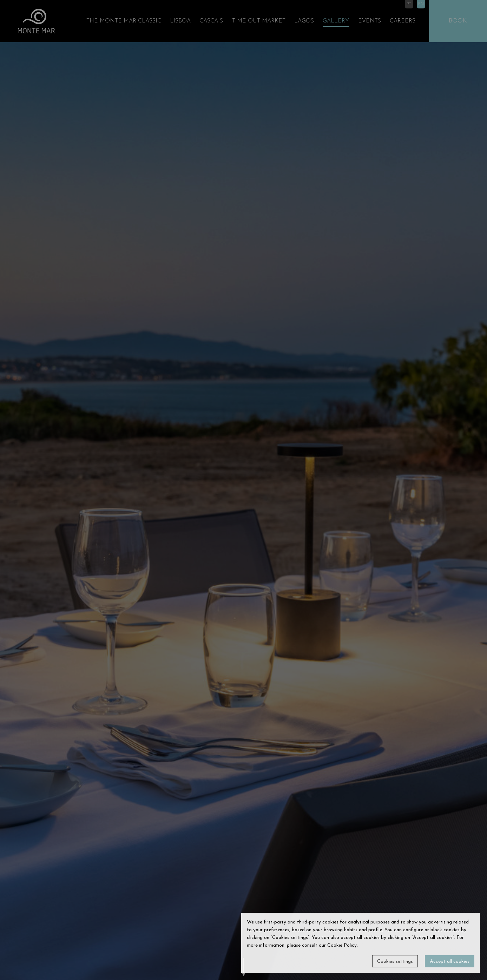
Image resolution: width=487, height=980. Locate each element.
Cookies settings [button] (395, 962)
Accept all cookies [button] (450, 962)
